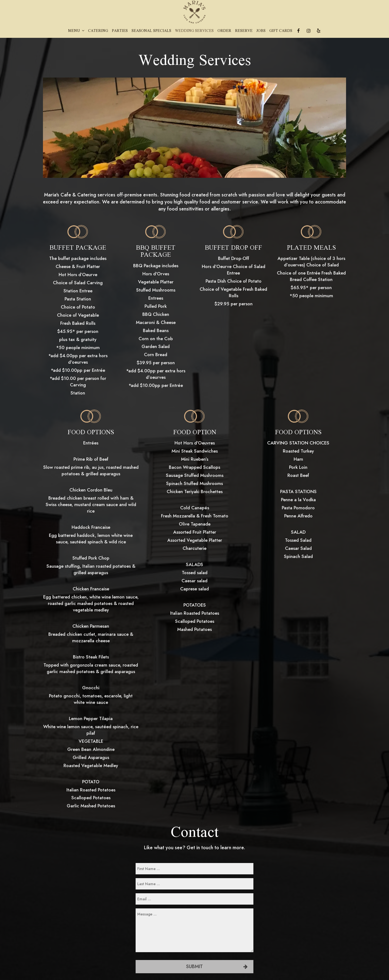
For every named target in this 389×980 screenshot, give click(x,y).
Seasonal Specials (151, 31)
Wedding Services (194, 31)
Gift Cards (281, 31)
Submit (194, 966)
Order (224, 31)
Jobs (261, 31)
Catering (98, 31)
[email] (194, 899)
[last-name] (194, 884)
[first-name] (194, 869)
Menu (76, 31)
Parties (120, 31)
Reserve (244, 31)
